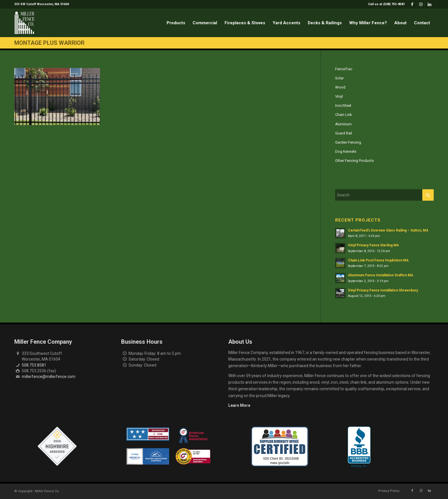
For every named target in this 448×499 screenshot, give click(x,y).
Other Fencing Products (354, 161)
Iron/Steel (343, 105)
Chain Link (344, 115)
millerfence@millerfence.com (49, 377)
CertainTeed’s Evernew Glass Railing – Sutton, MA (388, 230)
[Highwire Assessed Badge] (57, 446)
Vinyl (339, 96)
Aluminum (343, 124)
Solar (339, 78)
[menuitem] (385, 4)
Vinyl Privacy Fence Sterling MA (373, 245)
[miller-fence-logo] (24, 23)
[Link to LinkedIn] (429, 4)
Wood (340, 87)
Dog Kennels (346, 151)
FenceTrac (344, 69)
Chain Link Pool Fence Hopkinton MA (378, 260)
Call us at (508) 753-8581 (386, 4)
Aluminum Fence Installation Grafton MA (381, 275)
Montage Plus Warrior (49, 43)
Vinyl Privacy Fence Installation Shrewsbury (383, 290)
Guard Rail (344, 133)
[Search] (384, 195)
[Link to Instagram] (421, 4)
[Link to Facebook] (412, 4)
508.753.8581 (34, 365)
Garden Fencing (348, 142)
